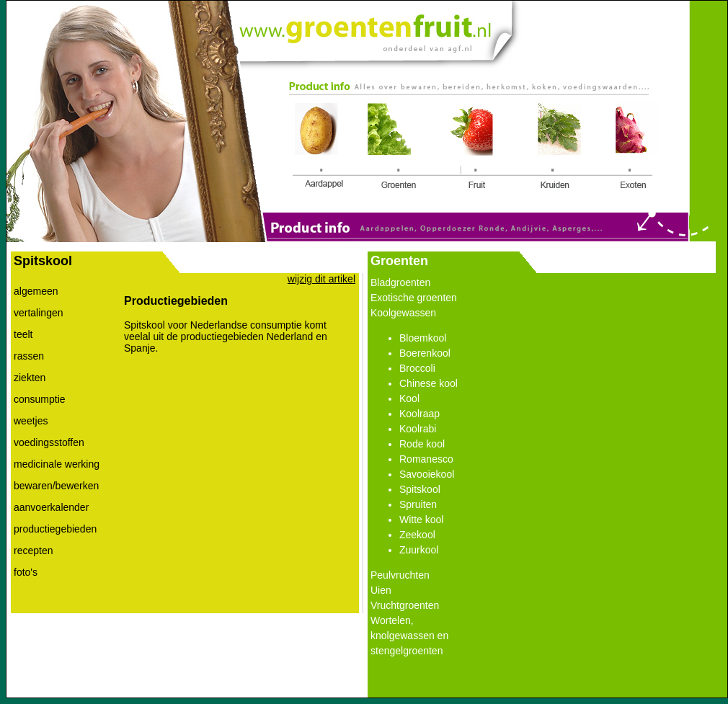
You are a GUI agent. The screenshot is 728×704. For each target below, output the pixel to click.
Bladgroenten (400, 282)
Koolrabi (418, 429)
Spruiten (418, 504)
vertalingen (39, 313)
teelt (23, 334)
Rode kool (422, 444)
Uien (381, 590)
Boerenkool (425, 353)
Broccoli (417, 368)
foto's (26, 572)
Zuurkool (419, 550)
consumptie (40, 399)
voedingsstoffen (49, 442)
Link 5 (633, 148)
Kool (409, 398)
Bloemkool (423, 338)
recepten (33, 551)
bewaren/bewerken (56, 486)
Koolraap (420, 414)
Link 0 (364, 28)
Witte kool (421, 520)
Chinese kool (429, 383)
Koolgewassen (403, 313)
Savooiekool (427, 474)
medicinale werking (57, 464)
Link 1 (321, 148)
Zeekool (417, 535)
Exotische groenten (414, 298)
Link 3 (472, 148)
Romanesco (426, 459)
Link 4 (559, 148)
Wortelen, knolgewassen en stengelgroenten (409, 636)
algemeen (36, 291)
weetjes (31, 421)
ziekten (30, 378)
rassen (29, 356)
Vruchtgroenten (405, 605)
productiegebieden (55, 529)
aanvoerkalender (51, 507)
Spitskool (420, 489)
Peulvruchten (400, 575)
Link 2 (393, 146)
